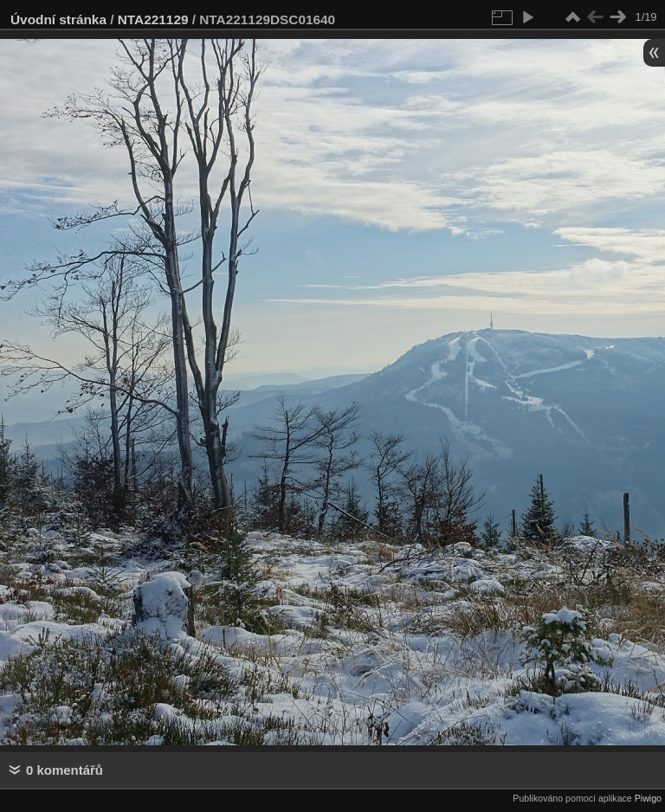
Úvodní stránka (58, 19)
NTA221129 (153, 19)
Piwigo (648, 798)
